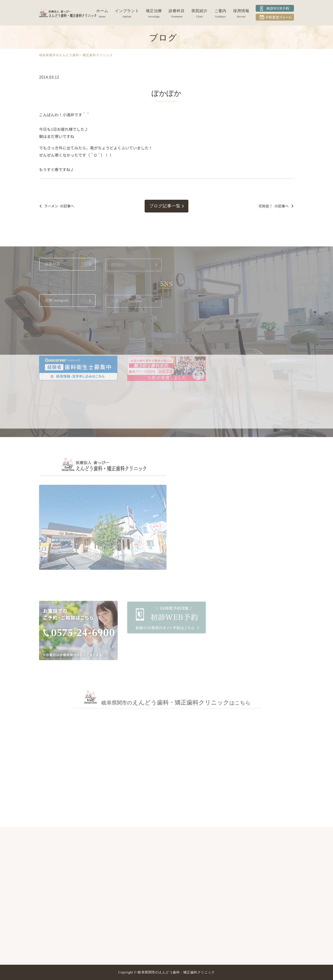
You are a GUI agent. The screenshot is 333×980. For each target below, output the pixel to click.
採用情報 (241, 11)
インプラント (127, 11)
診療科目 (177, 11)
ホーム (102, 11)
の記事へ (59, 206)
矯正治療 (154, 11)
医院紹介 (200, 11)
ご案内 (221, 11)
